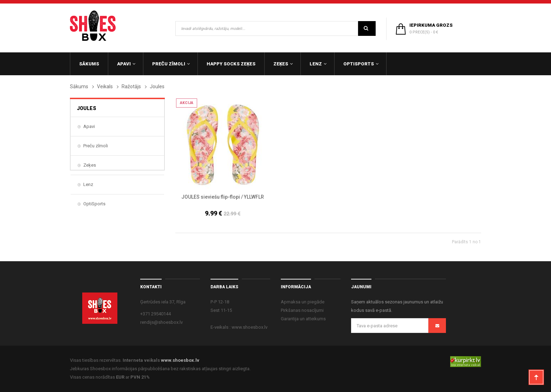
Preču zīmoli (96, 146)
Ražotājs (131, 86)
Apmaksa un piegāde (303, 302)
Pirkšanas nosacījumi (302, 310)
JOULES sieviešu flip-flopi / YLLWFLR (223, 197)
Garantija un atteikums (303, 319)
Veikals (105, 86)
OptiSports (94, 204)
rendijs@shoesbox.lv (161, 322)
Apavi (89, 126)
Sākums (79, 86)
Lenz (88, 184)
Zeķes (90, 165)
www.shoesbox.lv (180, 360)
